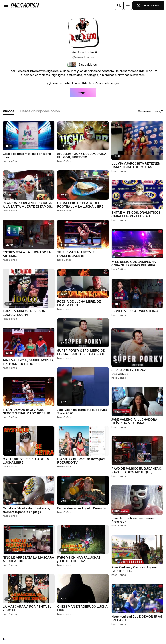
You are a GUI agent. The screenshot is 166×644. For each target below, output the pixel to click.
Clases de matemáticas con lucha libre (27, 156)
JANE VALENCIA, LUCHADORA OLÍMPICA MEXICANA (134, 421)
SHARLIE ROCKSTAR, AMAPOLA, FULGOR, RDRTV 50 (82, 156)
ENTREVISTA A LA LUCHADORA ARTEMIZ (27, 254)
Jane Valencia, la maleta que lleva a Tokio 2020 (82, 412)
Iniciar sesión (148, 5)
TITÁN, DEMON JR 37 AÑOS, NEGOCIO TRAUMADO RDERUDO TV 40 (28, 412)
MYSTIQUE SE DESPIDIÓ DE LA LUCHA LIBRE (26, 461)
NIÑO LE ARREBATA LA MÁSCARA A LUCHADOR (28, 559)
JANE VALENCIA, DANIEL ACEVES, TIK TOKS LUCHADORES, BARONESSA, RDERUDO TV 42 (28, 362)
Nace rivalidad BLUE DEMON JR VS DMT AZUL (137, 619)
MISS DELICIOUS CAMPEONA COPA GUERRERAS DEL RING (134, 264)
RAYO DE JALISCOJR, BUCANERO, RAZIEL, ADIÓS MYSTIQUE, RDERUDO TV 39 (137, 471)
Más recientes (150, 111)
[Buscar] (119, 5)
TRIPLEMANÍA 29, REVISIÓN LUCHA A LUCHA (24, 313)
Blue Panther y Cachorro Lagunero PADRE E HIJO (136, 569)
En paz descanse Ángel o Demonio (82, 508)
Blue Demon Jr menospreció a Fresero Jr (133, 520)
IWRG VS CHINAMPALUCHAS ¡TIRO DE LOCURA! (79, 559)
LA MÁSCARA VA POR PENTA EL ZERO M (27, 609)
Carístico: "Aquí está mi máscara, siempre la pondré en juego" (26, 510)
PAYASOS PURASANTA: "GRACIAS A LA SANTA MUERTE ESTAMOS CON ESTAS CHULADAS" (28, 205)
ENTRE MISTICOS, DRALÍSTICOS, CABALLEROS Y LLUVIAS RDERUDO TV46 (137, 215)
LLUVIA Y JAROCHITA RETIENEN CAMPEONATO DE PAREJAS (136, 165)
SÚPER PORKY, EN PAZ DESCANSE (129, 372)
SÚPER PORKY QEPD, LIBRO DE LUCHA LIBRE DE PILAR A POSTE (82, 353)
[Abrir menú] (6, 5)
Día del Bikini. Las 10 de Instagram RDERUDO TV (81, 461)
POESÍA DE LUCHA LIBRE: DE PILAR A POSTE (79, 303)
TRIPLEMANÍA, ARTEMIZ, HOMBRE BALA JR (76, 254)
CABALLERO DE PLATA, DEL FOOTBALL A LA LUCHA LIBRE (80, 205)
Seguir (83, 92)
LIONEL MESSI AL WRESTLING (135, 311)
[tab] (9, 111)
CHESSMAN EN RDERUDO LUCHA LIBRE (82, 609)
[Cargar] (128, 5)
